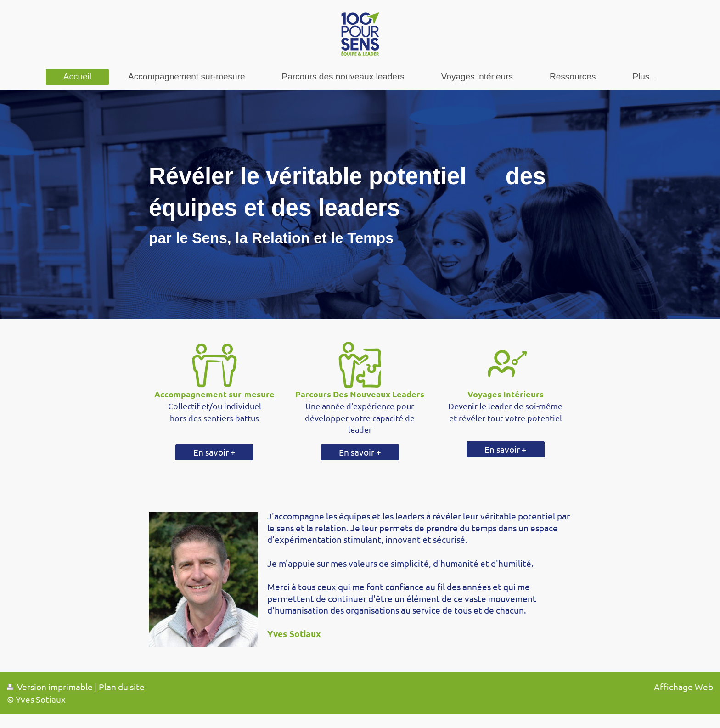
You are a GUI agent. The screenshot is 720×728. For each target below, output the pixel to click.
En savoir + (214, 452)
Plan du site (122, 687)
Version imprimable (51, 687)
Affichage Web (683, 687)
